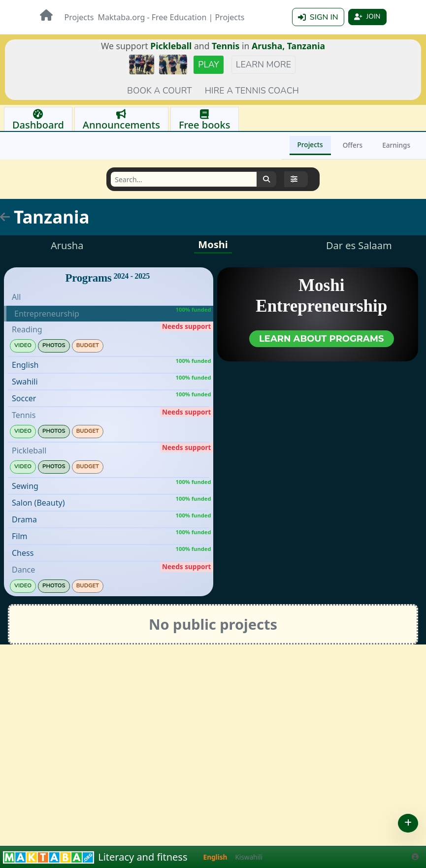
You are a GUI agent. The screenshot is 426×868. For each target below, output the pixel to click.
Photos (54, 346)
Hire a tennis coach (252, 91)
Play (209, 65)
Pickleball (171, 46)
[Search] (183, 180)
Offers (353, 145)
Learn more (263, 65)
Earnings (396, 145)
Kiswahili (249, 857)
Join (366, 17)
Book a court (160, 91)
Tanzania (51, 218)
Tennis (226, 46)
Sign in (316, 17)
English (215, 857)
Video (23, 346)
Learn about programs (322, 339)
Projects (79, 17)
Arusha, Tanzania (288, 46)
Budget (88, 346)
